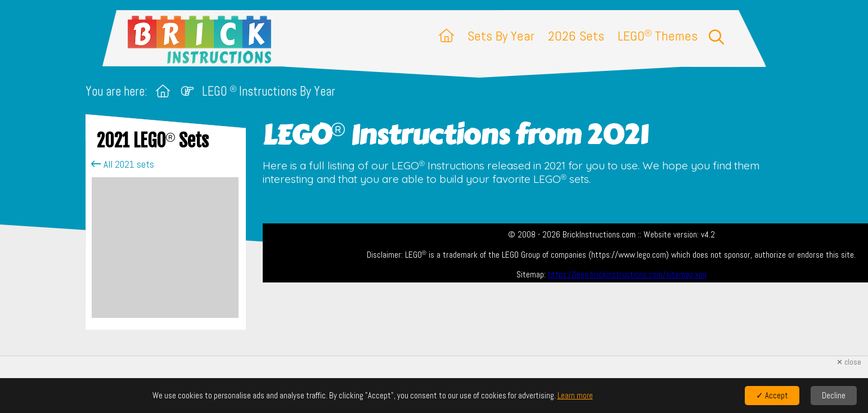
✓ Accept (772, 396)
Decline (834, 396)
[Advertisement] (165, 248)
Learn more (575, 396)
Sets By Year (501, 36)
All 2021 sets (123, 164)
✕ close (849, 362)
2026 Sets (576, 36)
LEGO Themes (658, 36)
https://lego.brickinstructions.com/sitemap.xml (627, 275)
